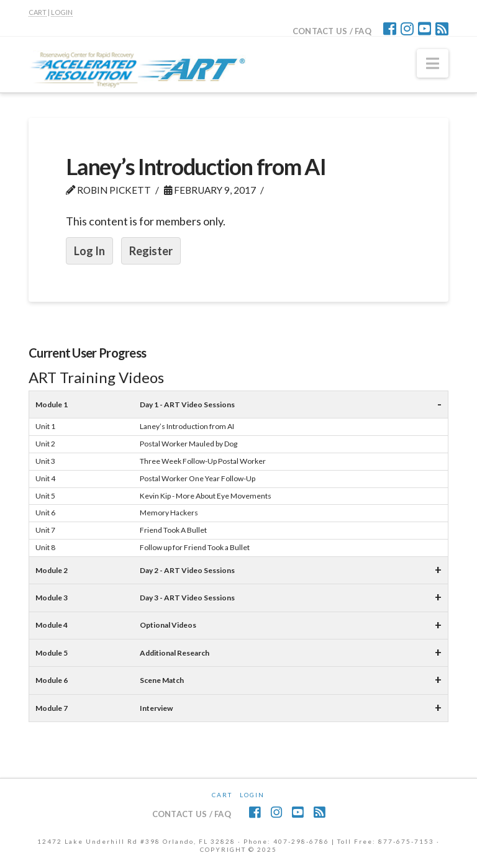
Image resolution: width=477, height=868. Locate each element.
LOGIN (62, 12)
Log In (89, 251)
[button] (433, 63)
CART (38, 12)
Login (252, 795)
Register (151, 251)
